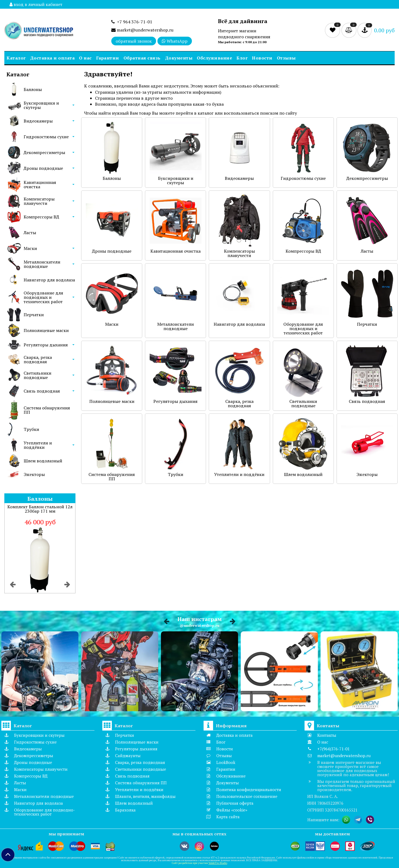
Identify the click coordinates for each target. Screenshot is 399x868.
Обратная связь (142, 58)
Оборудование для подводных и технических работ (43, 297)
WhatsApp (175, 41)
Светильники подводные (37, 375)
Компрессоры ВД (41, 217)
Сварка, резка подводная (38, 359)
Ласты (30, 233)
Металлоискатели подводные (42, 264)
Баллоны (33, 89)
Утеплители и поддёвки (38, 445)
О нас (85, 58)
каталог (206, 113)
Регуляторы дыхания (46, 345)
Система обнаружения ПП (47, 410)
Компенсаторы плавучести (39, 201)
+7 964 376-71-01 (132, 22)
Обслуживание (214, 58)
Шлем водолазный (43, 461)
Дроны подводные (43, 168)
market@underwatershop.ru (142, 30)
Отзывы (286, 58)
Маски (30, 248)
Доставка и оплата (53, 58)
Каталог (16, 58)
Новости (262, 58)
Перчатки (34, 315)
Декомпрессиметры (44, 152)
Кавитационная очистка (40, 184)
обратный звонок (134, 41)
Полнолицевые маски (46, 330)
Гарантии (108, 58)
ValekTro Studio (218, 863)
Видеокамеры (38, 121)
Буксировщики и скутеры (41, 105)
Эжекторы (34, 474)
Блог (242, 58)
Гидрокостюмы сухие (46, 137)
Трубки (31, 429)
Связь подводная (42, 391)
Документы (179, 58)
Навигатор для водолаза (49, 280)
